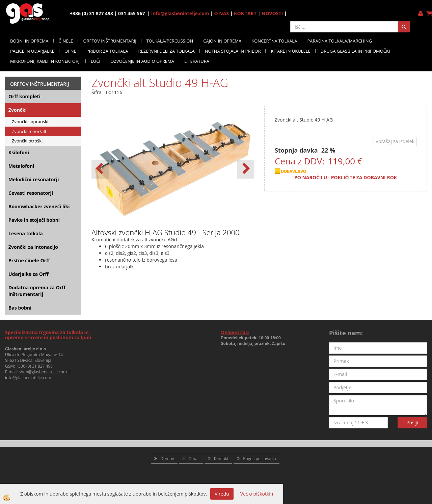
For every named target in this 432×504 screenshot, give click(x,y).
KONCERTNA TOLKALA (274, 41)
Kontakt (221, 459)
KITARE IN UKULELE (290, 51)
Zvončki (18, 110)
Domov (167, 459)
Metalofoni (21, 166)
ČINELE (66, 41)
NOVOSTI (272, 13)
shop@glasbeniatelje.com (43, 372)
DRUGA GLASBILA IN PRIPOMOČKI (355, 51)
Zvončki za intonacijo (33, 247)
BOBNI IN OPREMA (29, 41)
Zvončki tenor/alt (29, 131)
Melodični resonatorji (34, 179)
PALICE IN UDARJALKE (32, 51)
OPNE (70, 51)
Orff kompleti (24, 96)
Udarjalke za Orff (29, 274)
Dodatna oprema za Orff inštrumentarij (37, 291)
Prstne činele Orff (29, 260)
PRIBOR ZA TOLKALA (107, 51)
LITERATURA (197, 61)
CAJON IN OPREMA (222, 41)
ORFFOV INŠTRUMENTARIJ (110, 41)
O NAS (222, 13)
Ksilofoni (19, 152)
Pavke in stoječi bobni (34, 220)
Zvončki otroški (27, 141)
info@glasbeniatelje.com (180, 13)
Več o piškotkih (257, 494)
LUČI (96, 61)
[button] (246, 169)
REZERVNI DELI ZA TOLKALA (167, 51)
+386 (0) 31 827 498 (34, 366)
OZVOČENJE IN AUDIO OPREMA (142, 61)
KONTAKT (245, 13)
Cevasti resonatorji (31, 193)
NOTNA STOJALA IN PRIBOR (233, 51)
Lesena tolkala (26, 233)
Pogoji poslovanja (260, 459)
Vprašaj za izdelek (395, 141)
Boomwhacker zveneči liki (39, 206)
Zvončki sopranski (30, 122)
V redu (222, 494)
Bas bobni (20, 308)
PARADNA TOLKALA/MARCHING (340, 41)
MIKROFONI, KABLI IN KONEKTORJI (45, 61)
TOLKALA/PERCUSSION (170, 41)
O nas (194, 459)
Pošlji (412, 422)
